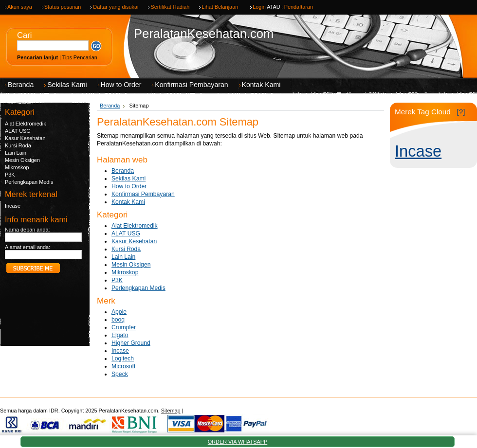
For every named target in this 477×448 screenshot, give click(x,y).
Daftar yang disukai (116, 7)
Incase (13, 206)
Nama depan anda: (28, 230)
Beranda (110, 106)
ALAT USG (18, 131)
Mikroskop (17, 167)
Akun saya (20, 7)
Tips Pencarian (80, 57)
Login (259, 7)
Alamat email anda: (28, 247)
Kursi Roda (18, 145)
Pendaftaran (299, 7)
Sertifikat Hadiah (170, 7)
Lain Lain (16, 153)
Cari (24, 35)
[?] (461, 112)
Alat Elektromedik (26, 124)
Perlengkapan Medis (29, 182)
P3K (10, 175)
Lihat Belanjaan (220, 7)
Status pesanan (63, 7)
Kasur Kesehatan (25, 138)
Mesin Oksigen (22, 160)
